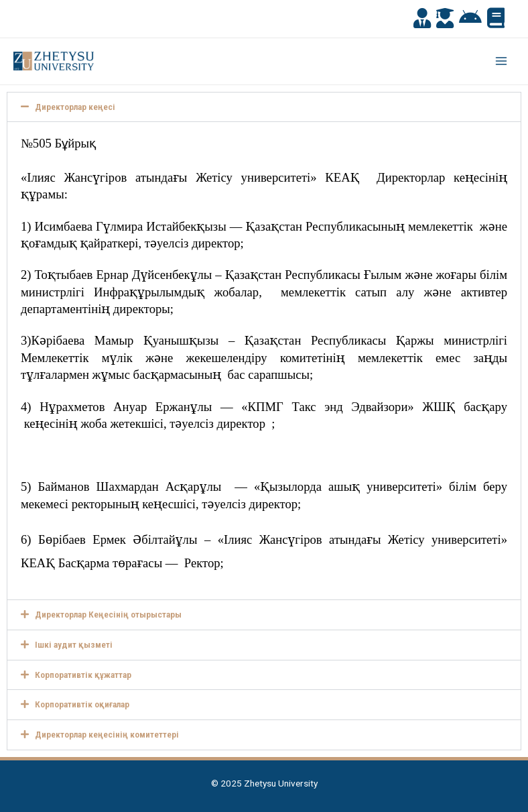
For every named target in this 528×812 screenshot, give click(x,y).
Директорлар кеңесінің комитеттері (107, 734)
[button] (264, 107)
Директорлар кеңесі (75, 107)
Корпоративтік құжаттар (83, 675)
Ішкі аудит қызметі (74, 644)
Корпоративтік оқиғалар (82, 704)
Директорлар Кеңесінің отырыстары (108, 614)
